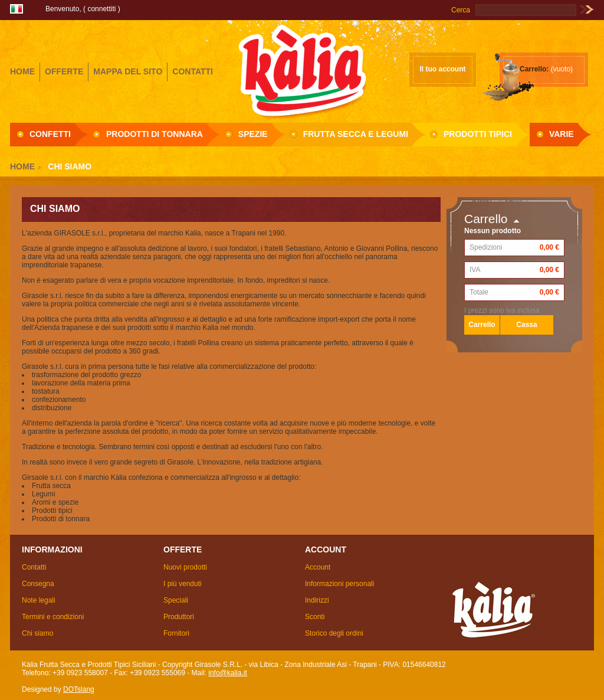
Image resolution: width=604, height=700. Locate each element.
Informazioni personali (339, 584)
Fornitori (176, 633)
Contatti (34, 567)
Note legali (39, 600)
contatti (193, 71)
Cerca (461, 10)
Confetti (50, 134)
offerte (64, 71)
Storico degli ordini (334, 633)
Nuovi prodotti (185, 567)
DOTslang (79, 689)
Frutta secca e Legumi (356, 134)
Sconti (315, 617)
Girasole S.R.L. (302, 70)
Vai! (587, 10)
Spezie (253, 134)
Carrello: (534, 69)
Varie (562, 134)
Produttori (179, 617)
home (22, 71)
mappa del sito (128, 71)
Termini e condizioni (53, 617)
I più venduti (183, 584)
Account (318, 567)
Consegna (38, 584)
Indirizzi (317, 600)
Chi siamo (37, 633)
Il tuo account (443, 69)
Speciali (176, 600)
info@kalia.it (228, 673)
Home (22, 166)
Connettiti (101, 9)
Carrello (486, 219)
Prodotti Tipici (478, 134)
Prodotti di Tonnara (155, 134)
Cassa (526, 325)
